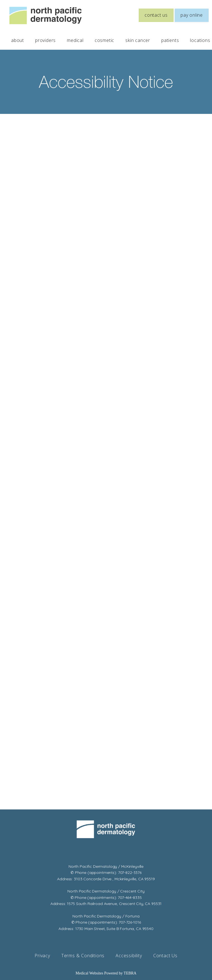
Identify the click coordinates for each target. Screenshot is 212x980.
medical (75, 40)
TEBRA (130, 973)
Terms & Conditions (83, 956)
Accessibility (129, 956)
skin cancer (138, 40)
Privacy (42, 956)
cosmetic (104, 40)
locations (200, 40)
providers (45, 40)
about (18, 40)
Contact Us (165, 956)
